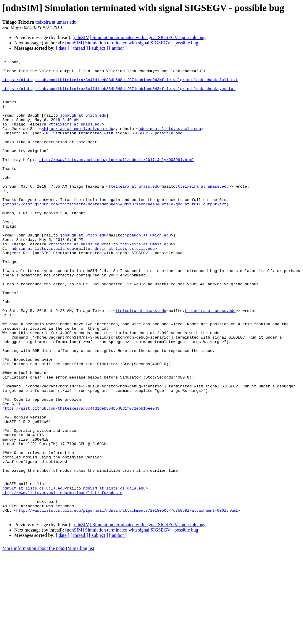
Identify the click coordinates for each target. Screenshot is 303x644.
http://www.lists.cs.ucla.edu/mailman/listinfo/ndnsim (62, 579)
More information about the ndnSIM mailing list (48, 639)
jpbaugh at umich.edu (83, 127)
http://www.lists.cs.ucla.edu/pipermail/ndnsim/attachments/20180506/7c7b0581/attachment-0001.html (127, 601)
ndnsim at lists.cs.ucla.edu (170, 143)
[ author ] (118, 48)
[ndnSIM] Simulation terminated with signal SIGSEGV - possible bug (139, 37)
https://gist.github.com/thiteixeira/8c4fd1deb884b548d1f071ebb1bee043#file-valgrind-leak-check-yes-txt (119, 95)
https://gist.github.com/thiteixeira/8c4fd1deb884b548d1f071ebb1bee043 (81, 478)
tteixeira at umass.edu (56, 22)
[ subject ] (99, 48)
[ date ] (63, 48)
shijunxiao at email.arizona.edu (78, 143)
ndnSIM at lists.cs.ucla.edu (34, 574)
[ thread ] (79, 48)
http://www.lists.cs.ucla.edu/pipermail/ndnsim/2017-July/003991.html (117, 180)
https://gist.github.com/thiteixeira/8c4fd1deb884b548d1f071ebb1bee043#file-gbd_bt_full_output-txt (116, 233)
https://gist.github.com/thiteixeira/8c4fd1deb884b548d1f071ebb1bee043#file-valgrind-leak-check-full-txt (120, 84)
